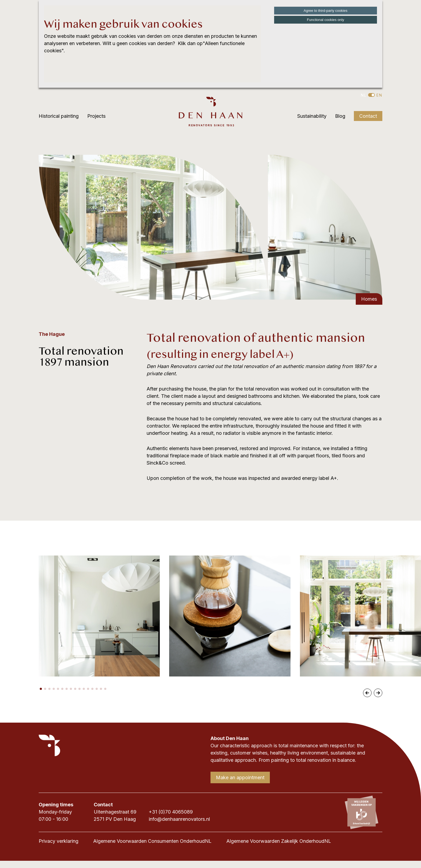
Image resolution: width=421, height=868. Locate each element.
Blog (340, 116)
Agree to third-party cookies (326, 11)
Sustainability (312, 116)
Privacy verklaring (59, 841)
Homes (369, 299)
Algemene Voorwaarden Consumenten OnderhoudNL (152, 841)
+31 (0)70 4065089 (171, 812)
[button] (41, 689)
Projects (96, 116)
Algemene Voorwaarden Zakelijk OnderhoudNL (279, 841)
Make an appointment (240, 777)
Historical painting (59, 116)
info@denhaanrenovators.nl (179, 819)
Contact (368, 116)
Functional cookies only (326, 20)
